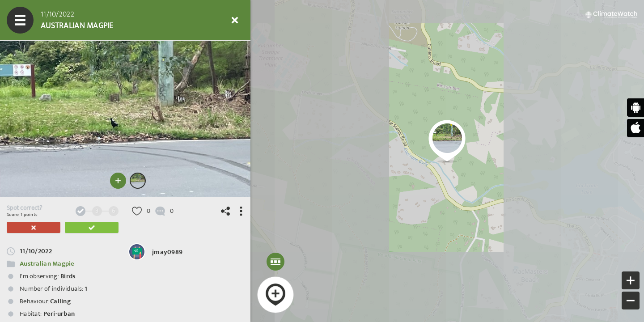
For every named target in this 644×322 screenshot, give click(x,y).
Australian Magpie (47, 264)
